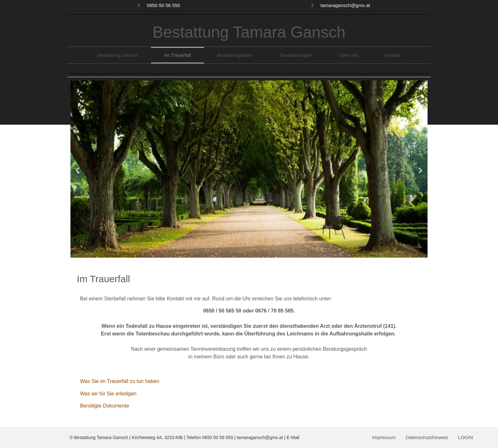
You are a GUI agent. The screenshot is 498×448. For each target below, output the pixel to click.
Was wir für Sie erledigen (108, 394)
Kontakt (392, 55)
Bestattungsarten (235, 55)
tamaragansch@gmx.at (260, 437)
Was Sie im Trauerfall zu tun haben (120, 381)
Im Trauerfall (177, 55)
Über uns (349, 55)
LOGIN (466, 437)
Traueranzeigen (296, 55)
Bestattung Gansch (118, 55)
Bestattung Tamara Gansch (249, 32)
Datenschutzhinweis (427, 437)
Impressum (384, 437)
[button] (78, 170)
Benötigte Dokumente (105, 406)
